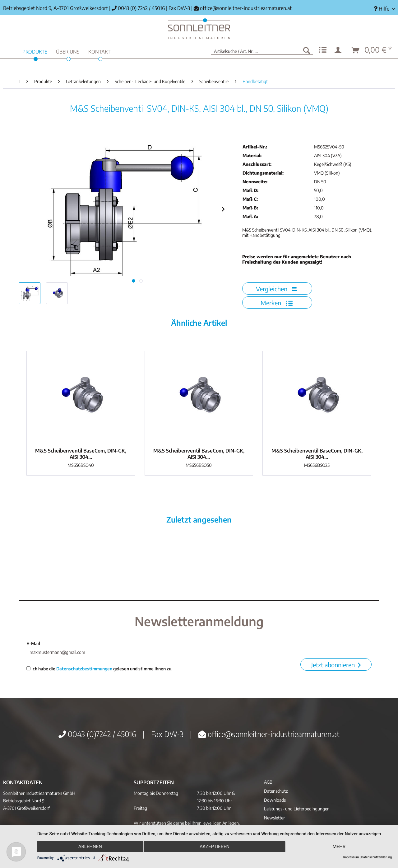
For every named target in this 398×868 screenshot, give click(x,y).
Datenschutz (276, 791)
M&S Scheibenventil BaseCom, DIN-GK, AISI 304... (81, 454)
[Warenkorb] (372, 50)
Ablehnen (90, 847)
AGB (268, 782)
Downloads (275, 800)
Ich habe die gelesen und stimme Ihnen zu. (99, 669)
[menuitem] (382, 9)
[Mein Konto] (339, 50)
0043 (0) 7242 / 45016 (138, 8)
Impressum (351, 857)
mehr (339, 847)
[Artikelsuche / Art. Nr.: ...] (262, 50)
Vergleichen (276, 289)
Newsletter (274, 818)
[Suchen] (307, 50)
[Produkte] (35, 51)
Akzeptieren (215, 847)
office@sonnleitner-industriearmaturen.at (246, 8)
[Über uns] (68, 51)
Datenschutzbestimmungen (84, 669)
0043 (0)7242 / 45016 (97, 734)
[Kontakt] (99, 51)
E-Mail (33, 643)
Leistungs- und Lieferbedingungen (297, 809)
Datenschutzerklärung (377, 857)
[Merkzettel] (323, 50)
